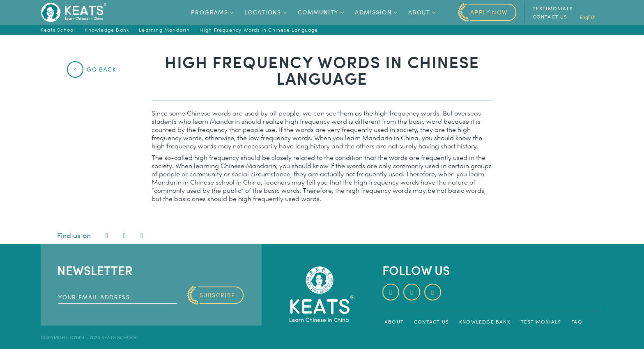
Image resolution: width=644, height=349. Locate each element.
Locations (266, 12)
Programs (213, 12)
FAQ (577, 321)
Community (322, 12)
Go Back (95, 69)
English (591, 17)
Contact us (550, 16)
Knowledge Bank (485, 321)
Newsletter (95, 270)
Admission (377, 12)
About (422, 12)
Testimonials (553, 8)
